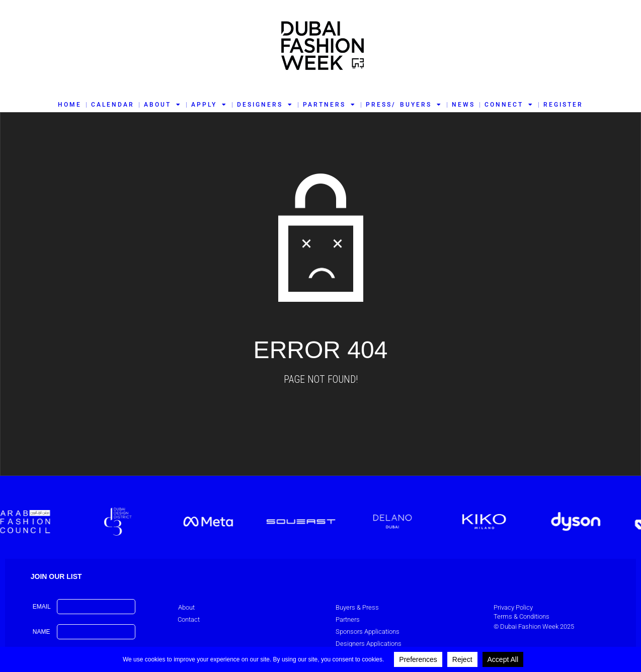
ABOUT (163, 105)
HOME (70, 105)
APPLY (209, 105)
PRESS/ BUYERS (404, 105)
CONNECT (509, 105)
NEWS (463, 105)
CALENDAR (113, 105)
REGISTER (563, 105)
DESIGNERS (265, 105)
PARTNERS (330, 105)
